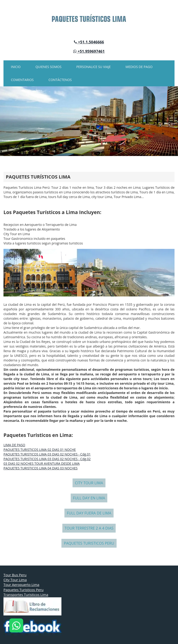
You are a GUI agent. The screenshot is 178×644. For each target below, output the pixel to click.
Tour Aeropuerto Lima (21, 585)
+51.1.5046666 (89, 42)
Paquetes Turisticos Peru (24, 590)
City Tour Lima (15, 580)
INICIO (16, 67)
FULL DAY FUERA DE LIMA (89, 513)
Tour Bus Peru (15, 575)
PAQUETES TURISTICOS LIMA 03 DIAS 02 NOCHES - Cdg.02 (47, 459)
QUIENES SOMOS (48, 67)
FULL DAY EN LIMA (89, 498)
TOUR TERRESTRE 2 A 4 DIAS (89, 528)
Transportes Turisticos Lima (26, 595)
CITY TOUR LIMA (89, 483)
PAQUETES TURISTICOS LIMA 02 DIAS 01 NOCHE (40, 450)
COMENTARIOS (22, 80)
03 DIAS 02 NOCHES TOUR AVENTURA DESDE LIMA (42, 463)
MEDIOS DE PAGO (139, 67)
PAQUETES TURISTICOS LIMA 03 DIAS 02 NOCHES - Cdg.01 (47, 454)
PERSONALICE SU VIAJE (93, 67)
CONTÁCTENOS (60, 80)
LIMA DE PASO (14, 445)
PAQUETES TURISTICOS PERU (89, 543)
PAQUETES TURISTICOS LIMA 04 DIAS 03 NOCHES (41, 468)
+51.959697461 (89, 51)
